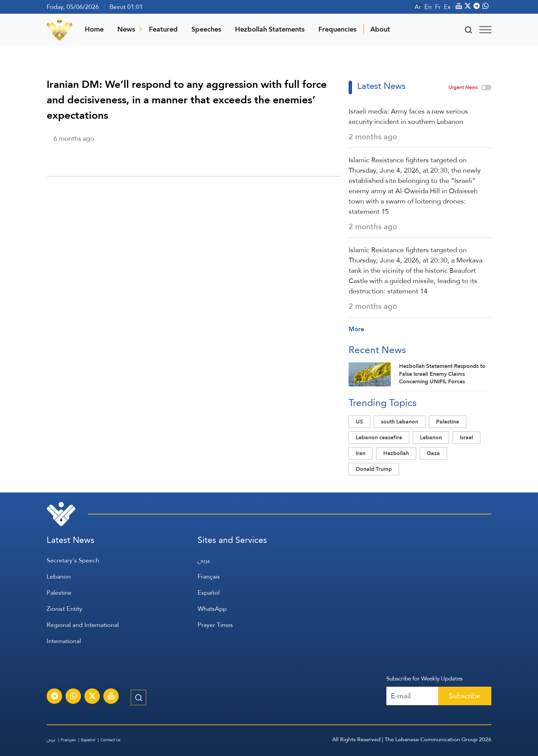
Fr (438, 7)
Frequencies (337, 29)
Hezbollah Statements (270, 29)
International (64, 641)
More (356, 329)
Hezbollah (396, 453)
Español (209, 592)
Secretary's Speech (73, 560)
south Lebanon (400, 422)
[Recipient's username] (412, 696)
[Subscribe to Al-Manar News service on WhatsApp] (73, 697)
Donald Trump (374, 469)
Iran (361, 453)
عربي (204, 560)
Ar (418, 7)
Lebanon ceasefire (379, 437)
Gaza (433, 453)
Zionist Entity (65, 609)
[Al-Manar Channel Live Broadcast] (111, 697)
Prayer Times (215, 625)
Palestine (448, 422)
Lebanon (431, 437)
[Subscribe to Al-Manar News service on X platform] (92, 697)
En (428, 7)
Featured (163, 29)
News (126, 29)
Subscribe (465, 696)
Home (94, 29)
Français (209, 576)
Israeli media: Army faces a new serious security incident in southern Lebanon (408, 116)
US (359, 422)
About (380, 29)
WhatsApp (212, 609)
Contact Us (110, 740)
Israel (466, 437)
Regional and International (83, 625)
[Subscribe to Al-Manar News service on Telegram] (55, 697)
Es (447, 7)
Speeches (206, 29)
